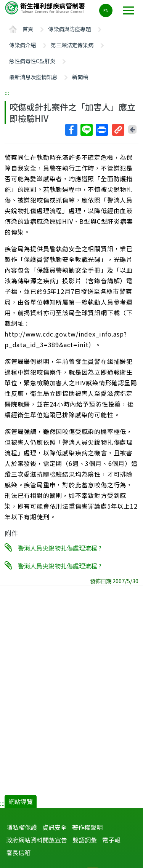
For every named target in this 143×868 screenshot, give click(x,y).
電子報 (111, 840)
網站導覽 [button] (21, 801)
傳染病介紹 (22, 45)
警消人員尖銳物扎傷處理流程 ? (60, 548)
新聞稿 (80, 77)
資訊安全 (55, 827)
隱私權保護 (22, 827)
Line (86, 130)
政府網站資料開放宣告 (37, 840)
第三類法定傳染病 (72, 45)
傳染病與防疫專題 (69, 29)
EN (106, 10)
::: (7, 93)
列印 (101, 130)
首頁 (28, 29)
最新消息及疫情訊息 (33, 77)
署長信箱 (18, 852)
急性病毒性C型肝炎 (32, 61)
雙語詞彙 (85, 840)
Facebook (71, 130)
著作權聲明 (87, 827)
